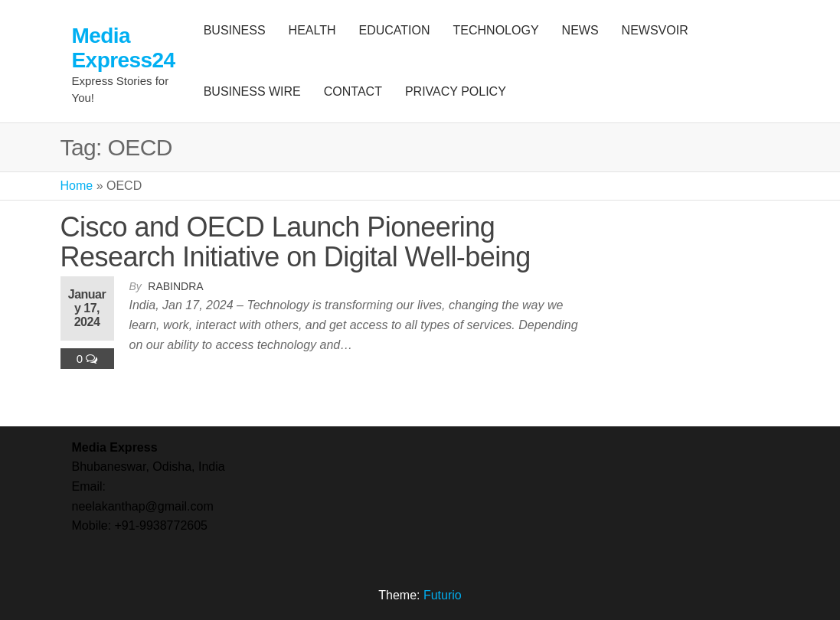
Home (77, 186)
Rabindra (175, 286)
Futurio (443, 595)
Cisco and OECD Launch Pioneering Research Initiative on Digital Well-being (296, 242)
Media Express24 (124, 48)
